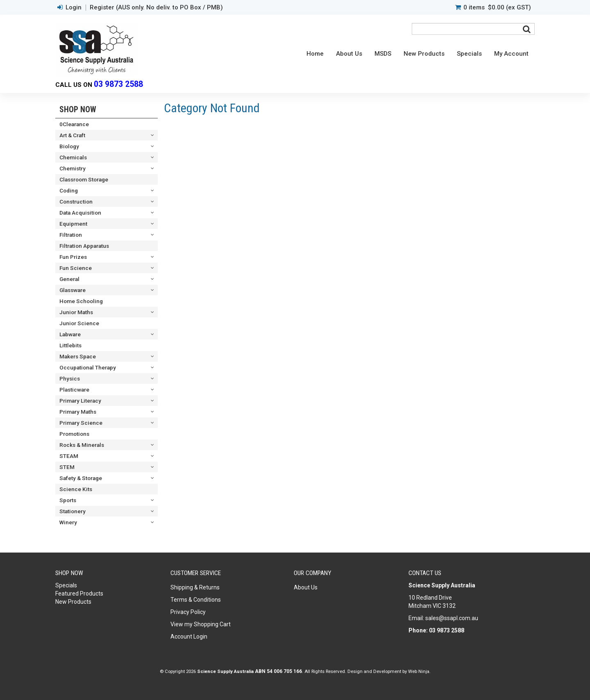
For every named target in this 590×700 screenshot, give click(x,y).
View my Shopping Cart (201, 624)
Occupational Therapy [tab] (88, 367)
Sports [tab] (68, 500)
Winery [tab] (68, 522)
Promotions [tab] (74, 434)
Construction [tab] (76, 202)
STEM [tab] (67, 467)
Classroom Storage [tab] (84, 179)
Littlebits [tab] (70, 345)
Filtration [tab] (71, 235)
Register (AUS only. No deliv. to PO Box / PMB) (156, 8)
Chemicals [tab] (73, 157)
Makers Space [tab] (78, 356)
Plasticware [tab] (74, 390)
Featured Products (79, 594)
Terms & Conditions (196, 600)
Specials (469, 54)
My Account (511, 54)
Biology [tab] (69, 146)
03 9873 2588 (118, 84)
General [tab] (69, 279)
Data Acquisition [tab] (80, 213)
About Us (349, 54)
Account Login (189, 637)
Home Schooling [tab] (81, 301)
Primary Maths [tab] (78, 412)
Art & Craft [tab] (72, 135)
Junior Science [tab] (79, 323)
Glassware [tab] (73, 290)
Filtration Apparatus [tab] (84, 246)
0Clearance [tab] (74, 124)
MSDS (383, 54)
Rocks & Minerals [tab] (82, 445)
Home (315, 54)
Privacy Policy (188, 612)
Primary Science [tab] (81, 423)
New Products (424, 54)
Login (74, 8)
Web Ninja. (419, 671)
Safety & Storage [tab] (81, 478)
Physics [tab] (70, 378)
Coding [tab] (69, 190)
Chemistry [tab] (73, 168)
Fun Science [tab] (76, 268)
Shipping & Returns (195, 587)
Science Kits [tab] (76, 489)
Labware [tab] (70, 334)
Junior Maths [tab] (76, 312)
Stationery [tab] (73, 511)
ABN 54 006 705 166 (278, 671)
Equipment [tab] (73, 224)
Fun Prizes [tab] (73, 257)
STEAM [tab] (69, 456)
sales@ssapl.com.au (452, 618)
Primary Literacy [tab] (80, 401)
